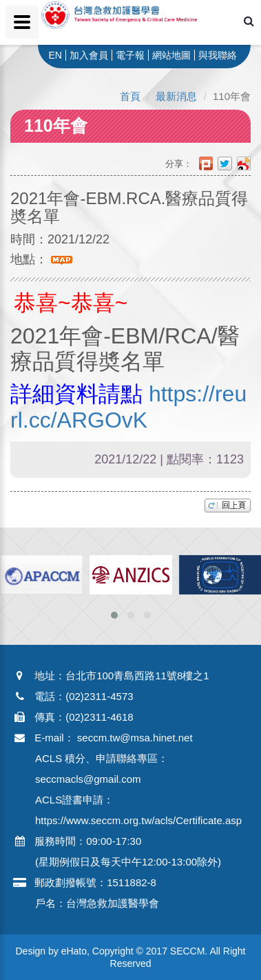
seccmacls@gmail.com (88, 779)
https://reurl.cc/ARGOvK (128, 407)
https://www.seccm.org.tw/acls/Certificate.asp (138, 820)
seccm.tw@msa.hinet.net (135, 738)
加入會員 (89, 55)
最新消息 (176, 96)
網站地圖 (171, 55)
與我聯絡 (218, 55)
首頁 (130, 96)
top (228, 506)
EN (55, 55)
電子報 (130, 55)
